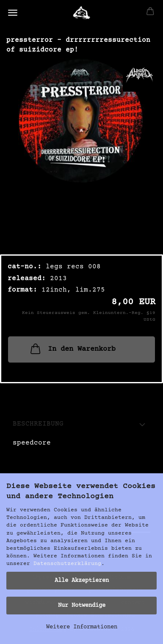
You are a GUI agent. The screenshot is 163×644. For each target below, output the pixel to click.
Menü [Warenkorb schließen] (13, 13)
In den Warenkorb (72, 349)
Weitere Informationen (82, 627)
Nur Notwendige (82, 606)
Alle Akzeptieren (82, 581)
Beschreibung (38, 424)
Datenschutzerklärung (67, 564)
